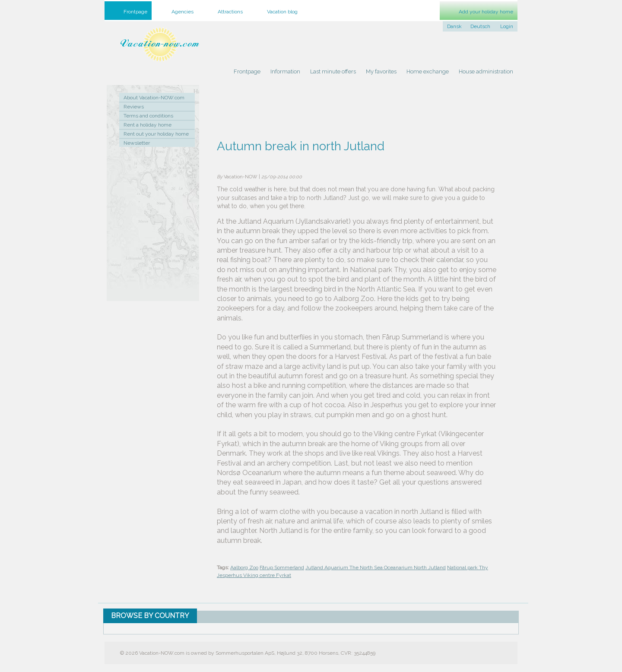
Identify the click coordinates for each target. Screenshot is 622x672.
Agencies (182, 12)
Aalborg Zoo (244, 567)
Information (285, 71)
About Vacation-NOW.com (154, 98)
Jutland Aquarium (327, 567)
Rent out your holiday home (156, 134)
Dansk (454, 26)
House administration (486, 71)
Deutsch (480, 26)
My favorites (381, 71)
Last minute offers (333, 71)
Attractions (230, 12)
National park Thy (468, 567)
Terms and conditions (148, 116)
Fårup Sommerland (282, 567)
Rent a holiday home (148, 125)
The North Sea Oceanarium (382, 567)
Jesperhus (230, 575)
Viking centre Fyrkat (267, 575)
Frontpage (247, 71)
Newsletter (137, 143)
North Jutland (430, 567)
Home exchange (428, 71)
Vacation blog (282, 12)
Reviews (134, 107)
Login (507, 26)
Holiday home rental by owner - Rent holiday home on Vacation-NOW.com (160, 44)
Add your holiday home (486, 12)
